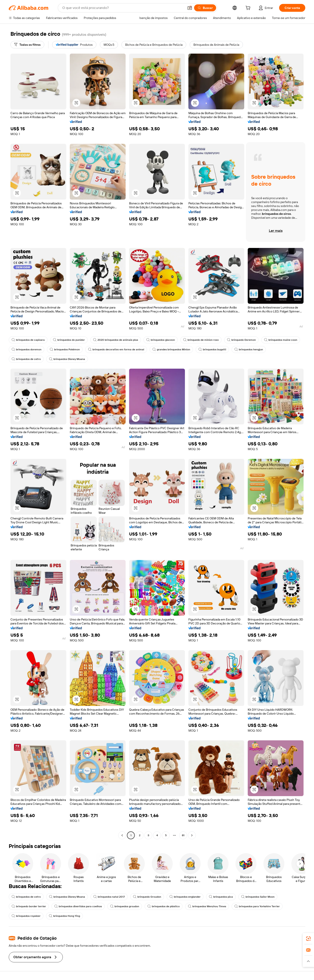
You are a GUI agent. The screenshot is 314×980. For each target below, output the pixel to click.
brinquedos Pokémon (65, 349)
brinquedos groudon (125, 906)
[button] (190, 8)
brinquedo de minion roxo (201, 340)
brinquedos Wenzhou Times (207, 906)
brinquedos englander (185, 897)
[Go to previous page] (122, 835)
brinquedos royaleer (26, 916)
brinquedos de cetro (26, 359)
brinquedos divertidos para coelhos (78, 906)
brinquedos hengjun (249, 349)
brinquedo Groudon (147, 897)
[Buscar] (205, 8)
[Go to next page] (192, 835)
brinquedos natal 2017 (109, 897)
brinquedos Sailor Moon (258, 897)
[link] (308, 939)
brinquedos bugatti (212, 349)
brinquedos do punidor (69, 340)
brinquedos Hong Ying (64, 916)
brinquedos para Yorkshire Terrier (257, 906)
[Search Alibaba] (123, 8)
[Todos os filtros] (27, 45)
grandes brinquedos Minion (171, 349)
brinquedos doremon (26, 349)
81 (183, 835)
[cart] (249, 8)
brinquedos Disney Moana (67, 359)
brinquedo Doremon (241, 340)
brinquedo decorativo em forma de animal (116, 349)
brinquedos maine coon (281, 340)
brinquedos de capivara (28, 340)
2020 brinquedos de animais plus (116, 340)
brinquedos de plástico (164, 906)
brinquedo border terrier (29, 906)
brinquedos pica (221, 897)
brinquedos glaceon (161, 340)
